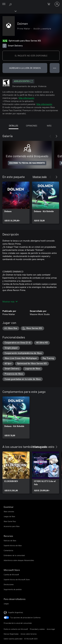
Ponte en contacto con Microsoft (16, 629)
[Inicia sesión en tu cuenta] (57, 4)
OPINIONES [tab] (32, 126)
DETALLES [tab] (13, 126)
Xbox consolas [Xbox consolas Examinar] (9, 511)
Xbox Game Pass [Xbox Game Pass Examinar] (10, 521)
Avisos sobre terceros (29, 634)
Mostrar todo (40, 177)
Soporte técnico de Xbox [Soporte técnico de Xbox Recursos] (13, 545)
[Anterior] (50, 136)
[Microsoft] (31, 2)
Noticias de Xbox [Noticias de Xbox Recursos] (10, 541)
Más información (26, 98)
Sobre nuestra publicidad (13, 639)
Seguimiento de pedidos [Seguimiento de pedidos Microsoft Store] (13, 589)
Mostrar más (10, 302)
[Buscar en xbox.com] (11, 4)
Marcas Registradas (11, 634)
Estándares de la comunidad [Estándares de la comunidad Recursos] (14, 555)
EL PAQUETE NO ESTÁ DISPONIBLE (31, 56)
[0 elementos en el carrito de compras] (50, 4)
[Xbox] (8, 11)
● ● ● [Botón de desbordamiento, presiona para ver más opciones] (55, 68)
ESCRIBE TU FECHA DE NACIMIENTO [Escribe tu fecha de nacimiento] (27, 163)
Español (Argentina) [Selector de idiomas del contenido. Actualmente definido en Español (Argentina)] (16, 612)
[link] (16, 203)
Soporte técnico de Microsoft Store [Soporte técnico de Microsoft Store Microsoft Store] (17, 579)
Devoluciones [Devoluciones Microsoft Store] (9, 584)
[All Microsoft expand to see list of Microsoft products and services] (4, 4)
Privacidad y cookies (37, 629)
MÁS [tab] (49, 126)
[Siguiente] (56, 136)
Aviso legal (51, 629)
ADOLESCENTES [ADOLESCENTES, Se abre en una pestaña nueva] (23, 81)
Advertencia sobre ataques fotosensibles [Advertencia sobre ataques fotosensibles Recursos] (19, 560)
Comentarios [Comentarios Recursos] (8, 550)
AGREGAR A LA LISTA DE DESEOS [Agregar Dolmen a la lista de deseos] (25, 68)
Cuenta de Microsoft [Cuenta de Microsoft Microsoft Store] (11, 575)
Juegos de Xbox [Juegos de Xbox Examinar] (9, 516)
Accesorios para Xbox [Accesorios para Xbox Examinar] (12, 526)
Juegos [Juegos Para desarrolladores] (6, 604)
